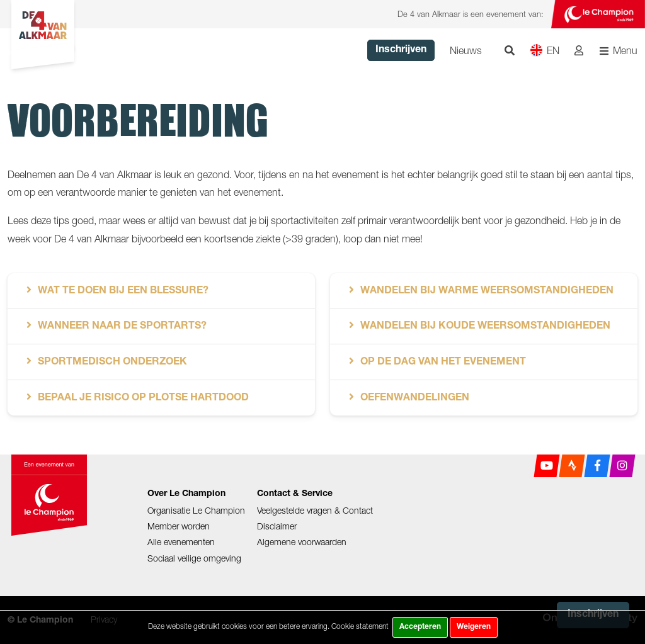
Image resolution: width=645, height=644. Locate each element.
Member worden (179, 526)
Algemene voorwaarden (302, 542)
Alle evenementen (181, 542)
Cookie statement (360, 626)
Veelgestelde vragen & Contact (315, 510)
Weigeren (474, 627)
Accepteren (420, 627)
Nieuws (466, 50)
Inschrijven (401, 50)
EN (545, 50)
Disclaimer (277, 526)
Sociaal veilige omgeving (194, 558)
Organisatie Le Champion (196, 510)
